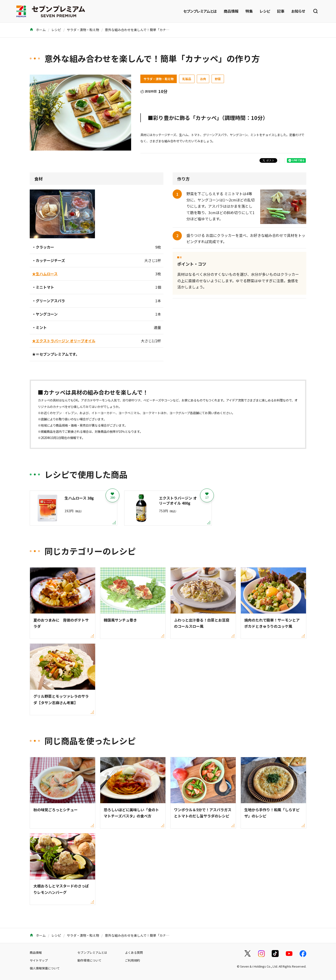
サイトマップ (39, 960)
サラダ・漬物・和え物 (83, 30)
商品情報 (231, 11)
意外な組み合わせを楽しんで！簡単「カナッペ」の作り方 (147, 30)
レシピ (265, 11)
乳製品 (187, 79)
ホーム (38, 30)
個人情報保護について (45, 968)
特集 (249, 11)
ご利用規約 (132, 960)
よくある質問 (134, 952)
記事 (281, 11)
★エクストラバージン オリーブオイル (64, 341)
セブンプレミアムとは (200, 11)
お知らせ (298, 11)
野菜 (218, 79)
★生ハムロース (45, 274)
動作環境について (89, 960)
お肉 (203, 79)
